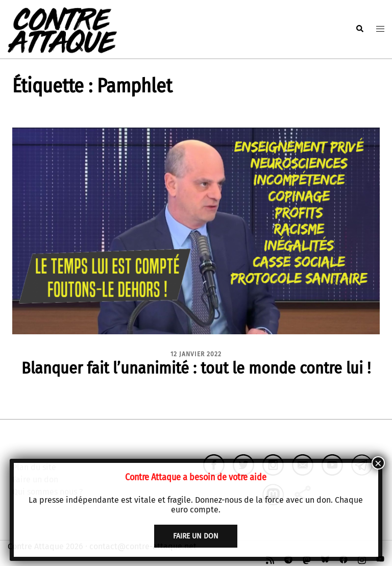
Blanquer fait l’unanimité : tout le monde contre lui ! (196, 368)
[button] (359, 29)
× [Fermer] (378, 463)
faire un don (196, 536)
